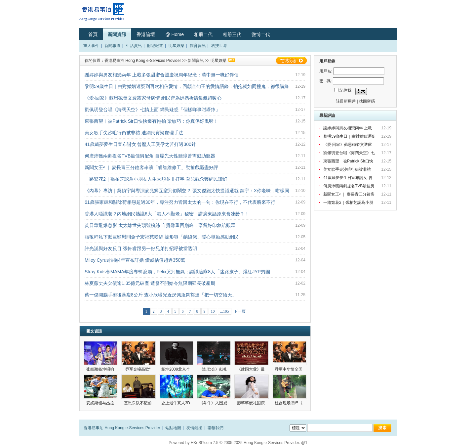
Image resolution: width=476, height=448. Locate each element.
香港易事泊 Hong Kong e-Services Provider (143, 61)
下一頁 (240, 311)
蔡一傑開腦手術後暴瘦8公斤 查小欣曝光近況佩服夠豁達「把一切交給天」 (161, 295)
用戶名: (326, 71)
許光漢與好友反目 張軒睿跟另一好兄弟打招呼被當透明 (141, 248)
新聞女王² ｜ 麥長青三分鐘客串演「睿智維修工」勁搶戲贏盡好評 (151, 167)
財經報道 (155, 46)
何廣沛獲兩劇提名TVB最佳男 (350, 186)
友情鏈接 (194, 428)
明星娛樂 (177, 46)
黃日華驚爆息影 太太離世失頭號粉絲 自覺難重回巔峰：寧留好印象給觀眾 (160, 225)
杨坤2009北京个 (176, 369)
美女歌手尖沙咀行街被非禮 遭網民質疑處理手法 (134, 133)
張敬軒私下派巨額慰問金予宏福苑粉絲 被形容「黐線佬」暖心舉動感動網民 (162, 237)
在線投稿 (291, 61)
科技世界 (219, 46)
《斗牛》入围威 (214, 403)
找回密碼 (367, 101)
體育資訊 (198, 46)
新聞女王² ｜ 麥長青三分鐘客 (349, 194)
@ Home (174, 34)
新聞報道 (112, 46)
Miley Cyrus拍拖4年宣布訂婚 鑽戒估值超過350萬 (135, 260)
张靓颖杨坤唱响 (101, 369)
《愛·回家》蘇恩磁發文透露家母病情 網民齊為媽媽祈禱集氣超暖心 (153, 98)
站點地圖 (173, 428)
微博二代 (261, 34)
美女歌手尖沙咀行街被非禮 (348, 169)
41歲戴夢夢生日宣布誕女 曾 (348, 178)
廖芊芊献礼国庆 (251, 403)
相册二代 (203, 34)
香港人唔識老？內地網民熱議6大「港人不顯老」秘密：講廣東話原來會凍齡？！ (167, 214)
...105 (225, 311)
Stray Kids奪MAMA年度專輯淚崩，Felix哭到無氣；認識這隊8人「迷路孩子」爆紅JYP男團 (177, 272)
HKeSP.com (201, 443)
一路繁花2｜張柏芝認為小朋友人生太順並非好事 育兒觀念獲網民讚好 (156, 179)
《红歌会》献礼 (214, 369)
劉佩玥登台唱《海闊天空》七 (350, 153)
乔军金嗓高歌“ (138, 369)
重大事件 (91, 46)
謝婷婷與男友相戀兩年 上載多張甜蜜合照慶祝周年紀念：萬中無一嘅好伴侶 (162, 75)
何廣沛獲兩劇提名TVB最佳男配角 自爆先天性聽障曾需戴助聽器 (150, 156)
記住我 (345, 90)
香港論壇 (146, 34)
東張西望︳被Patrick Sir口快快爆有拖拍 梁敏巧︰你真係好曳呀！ (151, 121)
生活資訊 (134, 46)
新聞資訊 (117, 34)
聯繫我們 (216, 428)
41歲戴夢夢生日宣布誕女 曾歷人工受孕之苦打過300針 (140, 144)
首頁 (93, 34)
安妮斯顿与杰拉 (101, 403)
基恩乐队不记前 (138, 403)
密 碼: (325, 81)
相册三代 (232, 34)
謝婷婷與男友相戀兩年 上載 (348, 128)
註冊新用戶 (346, 101)
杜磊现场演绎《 (289, 403)
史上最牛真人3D (176, 403)
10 (213, 311)
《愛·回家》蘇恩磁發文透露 (348, 145)
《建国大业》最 (251, 369)
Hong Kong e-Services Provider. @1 (276, 443)
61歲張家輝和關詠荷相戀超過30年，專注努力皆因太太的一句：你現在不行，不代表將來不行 (180, 202)
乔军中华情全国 (289, 369)
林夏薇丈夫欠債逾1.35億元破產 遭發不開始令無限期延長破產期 (150, 283)
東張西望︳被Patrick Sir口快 (349, 161)
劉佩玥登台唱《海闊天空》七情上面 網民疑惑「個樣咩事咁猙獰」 (152, 110)
